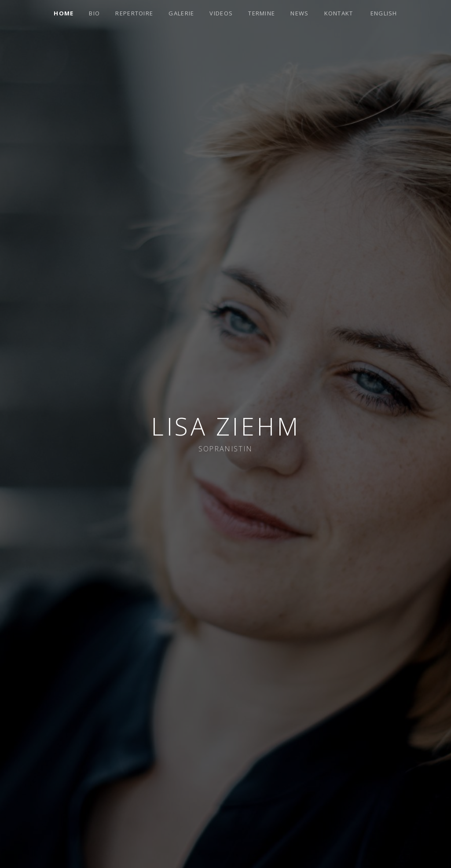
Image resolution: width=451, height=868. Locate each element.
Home (64, 13)
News (299, 13)
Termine (262, 13)
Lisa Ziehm (225, 426)
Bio (94, 13)
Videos (221, 13)
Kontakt (339, 13)
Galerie (181, 13)
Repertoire (134, 13)
